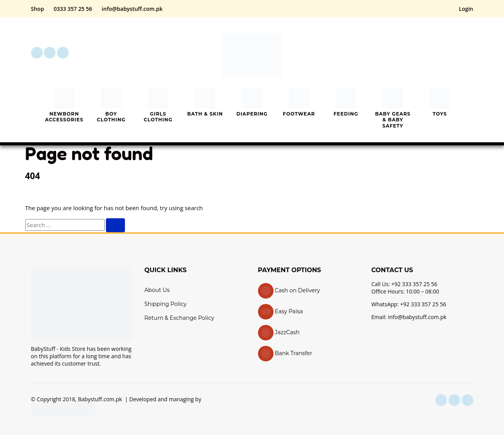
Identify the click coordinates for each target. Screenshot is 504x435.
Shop (38, 9)
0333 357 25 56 (73, 9)
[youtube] (63, 53)
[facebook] (37, 53)
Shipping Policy (165, 304)
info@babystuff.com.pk (132, 9)
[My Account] (446, 53)
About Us (157, 290)
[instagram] (50, 53)
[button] (424, 53)
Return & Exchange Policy (179, 318)
